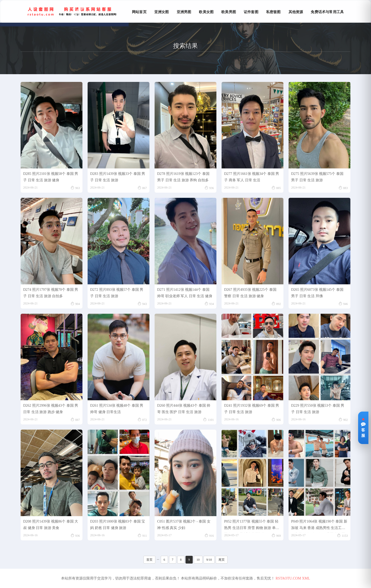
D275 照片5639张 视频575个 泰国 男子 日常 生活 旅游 (317, 177)
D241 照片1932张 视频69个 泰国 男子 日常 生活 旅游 (252, 409)
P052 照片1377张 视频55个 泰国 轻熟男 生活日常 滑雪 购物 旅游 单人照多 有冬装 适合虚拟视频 (252, 526)
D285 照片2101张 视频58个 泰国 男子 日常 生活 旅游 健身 (51, 177)
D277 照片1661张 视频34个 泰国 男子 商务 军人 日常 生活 (252, 177)
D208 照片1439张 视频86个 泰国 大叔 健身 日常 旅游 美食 (51, 525)
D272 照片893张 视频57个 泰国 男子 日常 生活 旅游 (117, 293)
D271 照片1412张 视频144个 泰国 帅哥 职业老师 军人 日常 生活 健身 (185, 293)
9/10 (209, 560)
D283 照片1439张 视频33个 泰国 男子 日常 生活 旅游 (118, 177)
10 (198, 560)
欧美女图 (206, 12)
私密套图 (273, 12)
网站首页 (139, 12)
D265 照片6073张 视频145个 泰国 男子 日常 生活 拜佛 (317, 293)
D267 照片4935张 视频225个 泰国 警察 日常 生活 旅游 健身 (250, 293)
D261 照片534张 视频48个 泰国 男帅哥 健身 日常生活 (117, 409)
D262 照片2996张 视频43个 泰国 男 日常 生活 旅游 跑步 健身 (51, 409)
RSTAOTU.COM (288, 578)
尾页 (222, 560)
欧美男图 (229, 12)
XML (306, 578)
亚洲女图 (162, 12)
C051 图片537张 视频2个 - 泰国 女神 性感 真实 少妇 (184, 525)
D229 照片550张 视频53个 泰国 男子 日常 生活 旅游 (318, 409)
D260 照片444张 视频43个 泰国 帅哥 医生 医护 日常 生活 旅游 (184, 409)
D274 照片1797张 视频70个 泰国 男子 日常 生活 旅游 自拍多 (51, 293)
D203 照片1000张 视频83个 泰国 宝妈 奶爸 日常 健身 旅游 (118, 525)
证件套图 (251, 12)
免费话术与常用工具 (327, 12)
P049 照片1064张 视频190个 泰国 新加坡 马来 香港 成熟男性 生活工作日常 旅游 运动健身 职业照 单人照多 (319, 526)
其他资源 (296, 12)
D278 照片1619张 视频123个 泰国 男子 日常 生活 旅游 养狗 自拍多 (183, 177)
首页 (149, 560)
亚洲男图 (184, 12)
